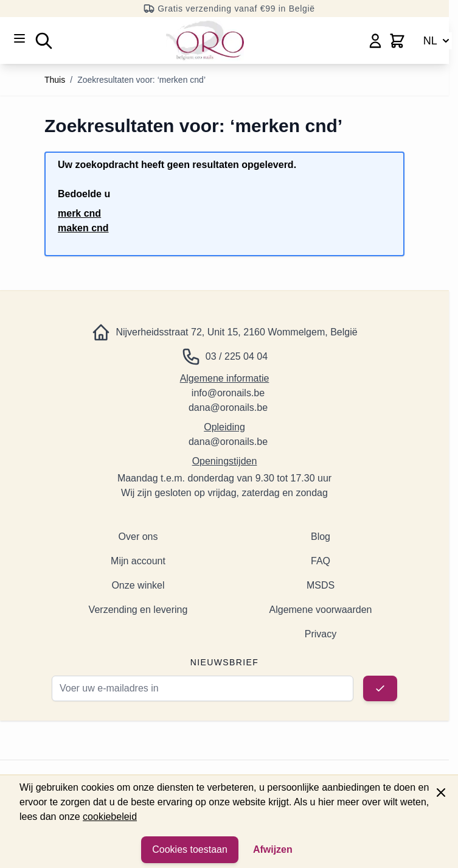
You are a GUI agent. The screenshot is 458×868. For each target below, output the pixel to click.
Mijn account (138, 561)
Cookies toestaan (190, 849)
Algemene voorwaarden (321, 610)
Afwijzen (273, 849)
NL (438, 41)
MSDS (321, 585)
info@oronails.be (228, 393)
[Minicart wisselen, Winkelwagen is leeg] (397, 41)
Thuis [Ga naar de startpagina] (55, 80)
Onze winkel (138, 585)
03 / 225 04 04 (237, 356)
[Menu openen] (19, 38)
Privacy (321, 634)
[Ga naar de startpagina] (205, 40)
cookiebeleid (110, 817)
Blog (321, 537)
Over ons (138, 537)
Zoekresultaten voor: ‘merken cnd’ (141, 80)
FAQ (321, 561)
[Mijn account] (375, 41)
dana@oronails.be (228, 408)
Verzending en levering (138, 610)
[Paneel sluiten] (441, 793)
